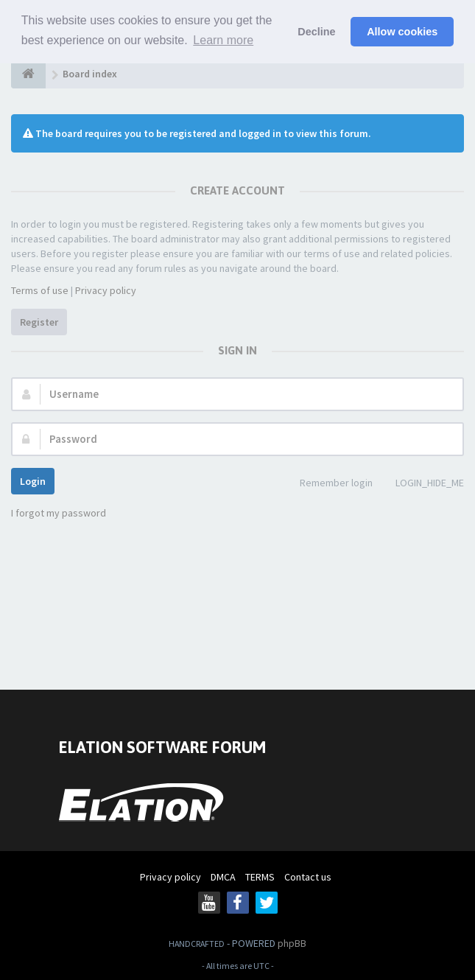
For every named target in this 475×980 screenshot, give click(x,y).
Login (33, 481)
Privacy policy (106, 290)
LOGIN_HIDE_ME (422, 484)
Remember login (328, 484)
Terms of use (40, 290)
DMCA (223, 877)
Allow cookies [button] (402, 32)
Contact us (308, 877)
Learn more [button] (223, 40)
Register (39, 322)
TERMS (260, 877)
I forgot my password (59, 513)
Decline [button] (316, 32)
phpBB (292, 943)
